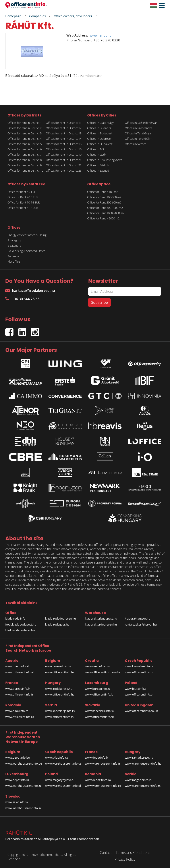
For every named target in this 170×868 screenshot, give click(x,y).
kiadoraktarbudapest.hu (101, 618)
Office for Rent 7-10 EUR (23, 197)
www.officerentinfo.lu (99, 694)
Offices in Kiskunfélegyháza (105, 160)
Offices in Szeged (98, 170)
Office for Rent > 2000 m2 (103, 218)
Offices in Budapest (100, 133)
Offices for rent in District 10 (25, 170)
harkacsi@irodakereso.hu (30, 291)
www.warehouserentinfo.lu (23, 786)
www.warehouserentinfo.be (24, 763)
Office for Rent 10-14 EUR (24, 202)
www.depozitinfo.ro (98, 780)
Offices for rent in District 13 (64, 133)
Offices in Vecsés (136, 144)
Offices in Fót (96, 149)
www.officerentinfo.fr (19, 694)
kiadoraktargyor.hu (138, 618)
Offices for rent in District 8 (25, 160)
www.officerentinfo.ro (20, 717)
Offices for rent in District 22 (64, 165)
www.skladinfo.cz (56, 758)
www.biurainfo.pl (136, 689)
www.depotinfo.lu (17, 780)
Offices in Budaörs (99, 128)
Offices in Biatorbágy (100, 123)
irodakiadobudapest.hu (21, 624)
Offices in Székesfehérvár (141, 123)
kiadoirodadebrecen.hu (61, 618)
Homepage (13, 16)
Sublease (13, 256)
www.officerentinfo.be (60, 672)
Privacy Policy (125, 859)
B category (14, 246)
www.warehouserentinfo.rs (143, 786)
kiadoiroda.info (15, 618)
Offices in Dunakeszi (100, 144)
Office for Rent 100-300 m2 (104, 197)
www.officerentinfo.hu (60, 694)
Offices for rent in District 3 (25, 133)
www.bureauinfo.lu (98, 689)
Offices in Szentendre (139, 128)
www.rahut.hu (101, 35)
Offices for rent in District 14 (64, 139)
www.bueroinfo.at (17, 666)
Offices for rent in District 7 (25, 155)
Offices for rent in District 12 (64, 128)
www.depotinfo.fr (97, 758)
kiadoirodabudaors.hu (20, 630)
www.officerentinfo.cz (139, 672)
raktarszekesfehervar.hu (141, 624)
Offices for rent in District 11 (64, 123)
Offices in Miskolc (98, 165)
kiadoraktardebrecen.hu (101, 624)
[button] (161, 6)
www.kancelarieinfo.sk (100, 711)
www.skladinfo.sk (17, 802)
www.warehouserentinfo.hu (143, 763)
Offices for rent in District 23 (64, 170)
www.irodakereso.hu (59, 689)
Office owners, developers (73, 16)
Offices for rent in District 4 (25, 139)
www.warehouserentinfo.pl (63, 786)
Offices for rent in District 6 (25, 149)
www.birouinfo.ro (17, 711)
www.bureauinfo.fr (18, 689)
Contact (106, 852)
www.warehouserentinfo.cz (63, 763)
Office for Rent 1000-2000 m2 (106, 213)
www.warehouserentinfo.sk (23, 808)
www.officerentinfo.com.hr (103, 672)
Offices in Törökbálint (139, 139)
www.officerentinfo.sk (99, 717)
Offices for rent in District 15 (64, 144)
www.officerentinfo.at (20, 672)
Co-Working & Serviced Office (26, 251)
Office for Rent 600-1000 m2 (105, 208)
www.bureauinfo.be (58, 666)
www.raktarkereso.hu (139, 758)
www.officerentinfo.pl (139, 694)
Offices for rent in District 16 (64, 149)
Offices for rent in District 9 (25, 165)
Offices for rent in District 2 (25, 128)
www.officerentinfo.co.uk (141, 711)
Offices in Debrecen (100, 139)
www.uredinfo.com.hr (99, 666)
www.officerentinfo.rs (59, 717)
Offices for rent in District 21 (64, 160)
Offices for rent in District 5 (25, 144)
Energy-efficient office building (27, 235)
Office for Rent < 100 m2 (103, 192)
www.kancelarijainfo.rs (60, 711)
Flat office (14, 262)
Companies (38, 16)
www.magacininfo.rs (138, 780)
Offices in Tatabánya (138, 133)
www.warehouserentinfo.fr (103, 763)
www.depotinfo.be (17, 758)
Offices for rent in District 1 (25, 123)
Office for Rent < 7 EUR (22, 192)
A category (14, 240)
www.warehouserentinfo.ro (103, 786)
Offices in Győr (97, 155)
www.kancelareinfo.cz (139, 666)
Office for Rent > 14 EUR (23, 208)
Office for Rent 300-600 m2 (104, 202)
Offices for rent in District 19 (64, 155)
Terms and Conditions (133, 852)
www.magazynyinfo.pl (60, 780)
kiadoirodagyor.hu (57, 624)
